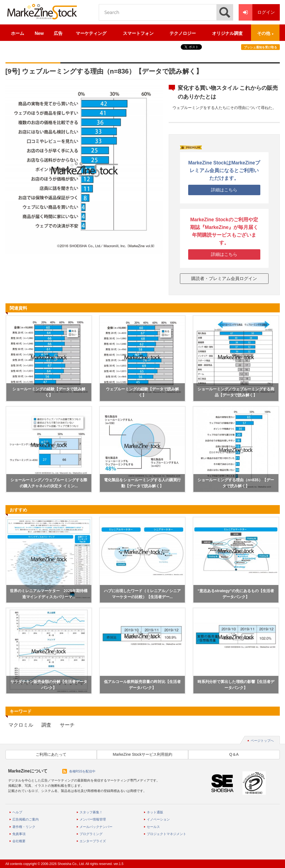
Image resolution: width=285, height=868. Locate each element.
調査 (46, 725)
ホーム (18, 33)
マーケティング (91, 33)
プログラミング (91, 834)
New (39, 33)
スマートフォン (138, 33)
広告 (58, 33)
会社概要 (19, 841)
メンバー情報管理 (93, 819)
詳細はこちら (224, 190)
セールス (153, 827)
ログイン (257, 12)
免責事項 (19, 834)
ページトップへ (262, 741)
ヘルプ (17, 812)
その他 (264, 33)
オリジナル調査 (227, 33)
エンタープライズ (93, 841)
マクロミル (21, 725)
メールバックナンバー (96, 827)
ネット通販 (155, 812)
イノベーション (158, 819)
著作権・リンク (24, 827)
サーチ (67, 725)
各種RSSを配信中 (82, 771)
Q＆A (234, 754)
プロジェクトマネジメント (167, 834)
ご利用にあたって (51, 754)
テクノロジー (183, 33)
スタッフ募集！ (91, 812)
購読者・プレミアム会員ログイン (224, 278)
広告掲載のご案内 (26, 819)
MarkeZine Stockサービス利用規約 (142, 754)
